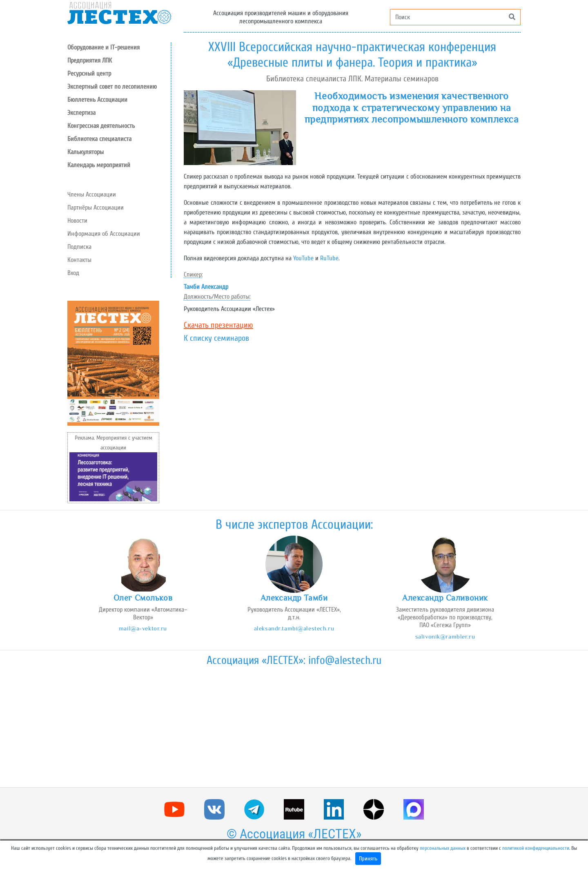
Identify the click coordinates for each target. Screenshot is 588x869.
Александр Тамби (294, 598)
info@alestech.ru (345, 660)
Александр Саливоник (445, 598)
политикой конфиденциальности (536, 848)
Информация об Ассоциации (104, 234)
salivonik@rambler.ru (445, 636)
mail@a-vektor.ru (143, 628)
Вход (73, 273)
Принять (368, 859)
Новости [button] (77, 221)
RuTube (329, 258)
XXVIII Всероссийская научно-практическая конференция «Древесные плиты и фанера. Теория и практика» (352, 55)
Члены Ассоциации (92, 194)
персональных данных (443, 848)
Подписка (79, 247)
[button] (119, 74)
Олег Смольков (143, 598)
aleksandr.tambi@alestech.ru (294, 628)
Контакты (79, 260)
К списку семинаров (216, 338)
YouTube (303, 258)
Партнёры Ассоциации (96, 208)
